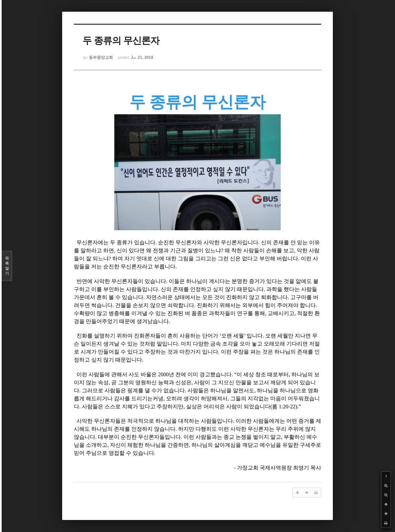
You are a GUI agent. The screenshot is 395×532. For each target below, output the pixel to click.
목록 (7, 266)
